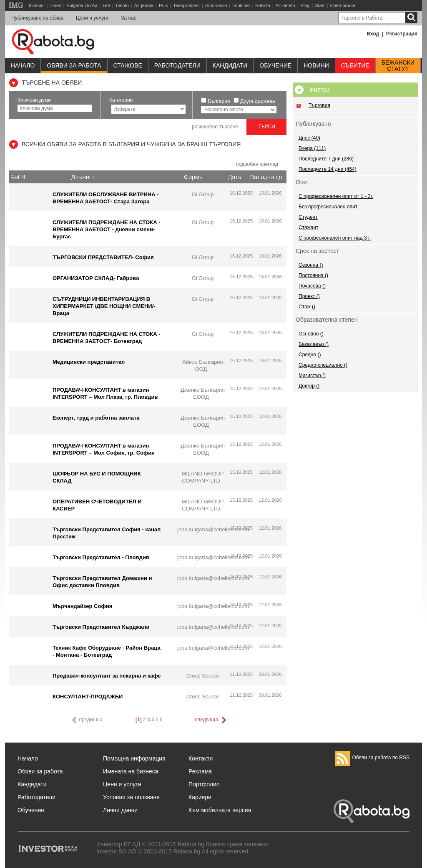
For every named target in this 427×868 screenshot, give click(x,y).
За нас (129, 18)
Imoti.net (241, 5)
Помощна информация (134, 758)
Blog (305, 5)
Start (320, 5)
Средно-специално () (323, 365)
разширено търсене (215, 127)
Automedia (216, 5)
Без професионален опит (328, 207)
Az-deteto (285, 5)
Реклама (200, 771)
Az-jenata (144, 5)
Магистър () (312, 375)
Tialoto (122, 5)
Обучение (31, 810)
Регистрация (402, 34)
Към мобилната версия (220, 810)
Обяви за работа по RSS (372, 758)
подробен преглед (257, 164)
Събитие (355, 65)
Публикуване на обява (37, 18)
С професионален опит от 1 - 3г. (336, 196)
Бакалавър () (314, 344)
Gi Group (203, 194)
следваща (211, 720)
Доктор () (309, 386)
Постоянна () (313, 275)
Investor (37, 5)
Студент (308, 217)
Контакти (201, 758)
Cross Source (203, 676)
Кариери (200, 797)
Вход (373, 34)
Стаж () (307, 307)
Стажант (309, 228)
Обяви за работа (74, 65)
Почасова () (312, 286)
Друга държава (257, 101)
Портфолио (204, 784)
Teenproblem (186, 5)
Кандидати (230, 65)
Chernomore (343, 5)
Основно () (311, 334)
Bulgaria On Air (82, 5)
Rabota (262, 5)
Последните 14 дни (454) (328, 169)
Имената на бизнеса (131, 771)
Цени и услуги (92, 18)
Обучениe (275, 65)
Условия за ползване (131, 797)
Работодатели (177, 65)
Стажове (128, 65)
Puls (163, 5)
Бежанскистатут (398, 66)
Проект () (309, 296)
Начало (23, 65)
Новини (316, 65)
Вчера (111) (312, 148)
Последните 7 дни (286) (326, 159)
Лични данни (120, 810)
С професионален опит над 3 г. (335, 238)
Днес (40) (309, 138)
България (219, 101)
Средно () (310, 355)
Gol (106, 5)
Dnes (56, 5)
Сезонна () (311, 265)
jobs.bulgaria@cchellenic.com (213, 529)
